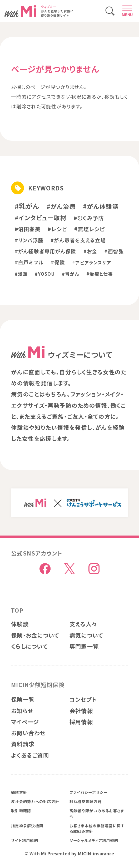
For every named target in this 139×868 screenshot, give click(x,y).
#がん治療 (61, 206)
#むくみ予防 (89, 218)
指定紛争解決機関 (27, 826)
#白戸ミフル (29, 262)
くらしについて (29, 646)
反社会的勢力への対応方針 (35, 801)
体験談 (20, 624)
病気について (86, 635)
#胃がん (71, 274)
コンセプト (83, 699)
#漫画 (21, 274)
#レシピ (57, 229)
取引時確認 (21, 811)
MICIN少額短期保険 (38, 685)
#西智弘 (114, 251)
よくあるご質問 (30, 755)
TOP (17, 610)
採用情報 (81, 722)
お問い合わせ (28, 733)
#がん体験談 (101, 206)
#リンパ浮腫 (29, 240)
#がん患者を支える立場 (78, 240)
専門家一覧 (84, 646)
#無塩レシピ (90, 229)
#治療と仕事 (100, 274)
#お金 (90, 251)
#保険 (58, 262)
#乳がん (27, 206)
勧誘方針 (19, 792)
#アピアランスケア (92, 262)
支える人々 (83, 624)
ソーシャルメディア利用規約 (94, 840)
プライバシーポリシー (88, 792)
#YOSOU (45, 274)
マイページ (25, 722)
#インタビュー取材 (41, 218)
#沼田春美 (28, 229)
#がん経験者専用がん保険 (46, 251)
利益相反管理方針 (86, 801)
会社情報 (81, 711)
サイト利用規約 (25, 840)
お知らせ (22, 711)
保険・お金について (35, 635)
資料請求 (23, 744)
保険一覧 (23, 699)
